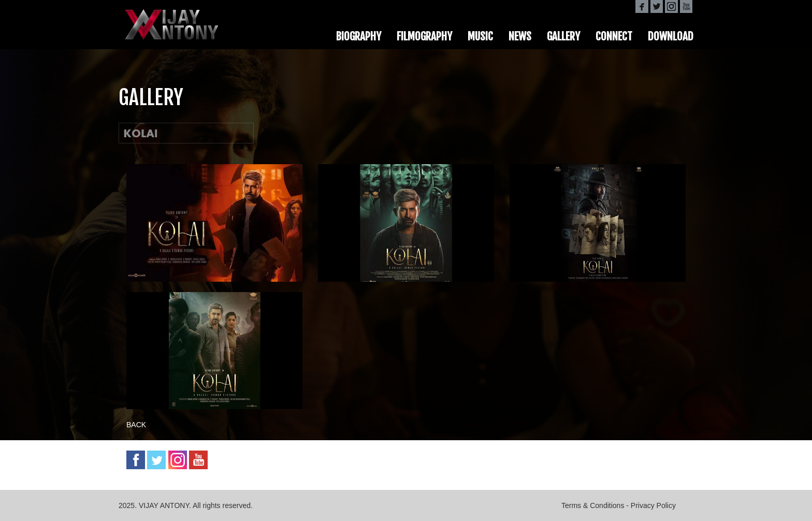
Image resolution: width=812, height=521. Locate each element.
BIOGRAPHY (359, 36)
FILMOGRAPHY (424, 36)
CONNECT (614, 36)
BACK (136, 425)
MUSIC (480, 36)
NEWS (520, 36)
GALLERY (563, 36)
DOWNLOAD (671, 36)
